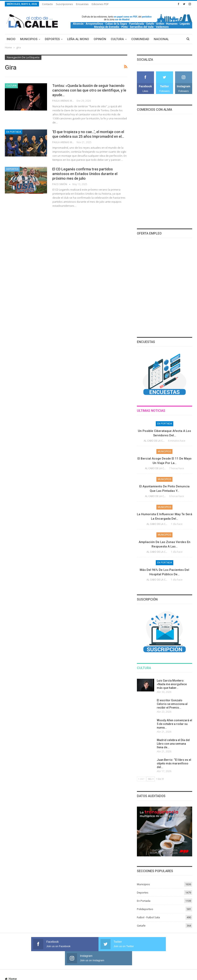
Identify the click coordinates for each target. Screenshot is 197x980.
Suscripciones (64, 4)
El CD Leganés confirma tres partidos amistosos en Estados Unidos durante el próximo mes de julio (85, 174)
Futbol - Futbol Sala (148, 917)
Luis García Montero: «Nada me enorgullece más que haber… (172, 684)
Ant (141, 779)
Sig (151, 779)
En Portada (14, 132)
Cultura (117, 39)
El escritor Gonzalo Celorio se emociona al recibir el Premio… (172, 704)
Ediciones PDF (100, 4)
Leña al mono (78, 39)
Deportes (52, 39)
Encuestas (82, 4)
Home (11, 965)
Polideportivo (145, 909)
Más (157, 39)
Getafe (141, 926)
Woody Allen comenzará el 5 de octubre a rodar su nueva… (174, 724)
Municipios (29, 39)
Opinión (100, 39)
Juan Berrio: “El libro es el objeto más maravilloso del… (174, 763)
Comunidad (140, 39)
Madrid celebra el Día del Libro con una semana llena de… (173, 744)
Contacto (47, 4)
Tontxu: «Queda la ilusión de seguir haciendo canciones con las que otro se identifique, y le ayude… (89, 90)
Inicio (11, 39)
